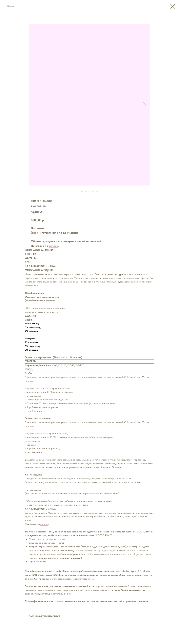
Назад (11, 6)
